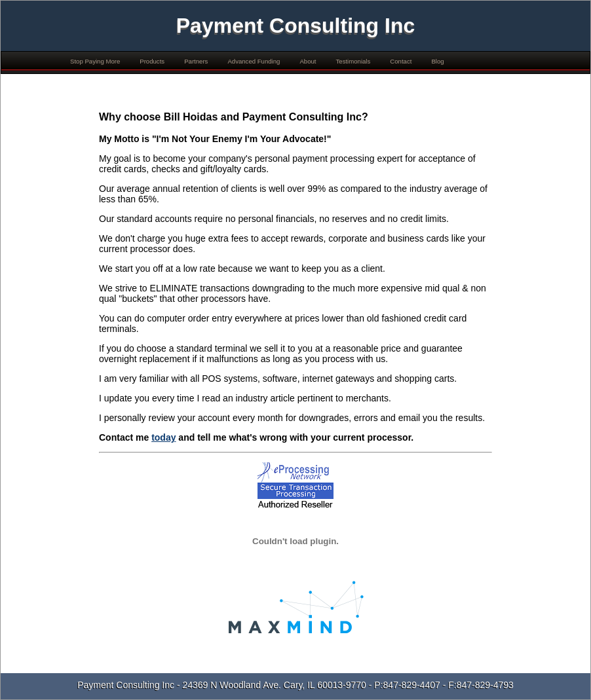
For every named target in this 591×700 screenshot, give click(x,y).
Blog (437, 61)
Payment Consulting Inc (295, 26)
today (163, 437)
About (308, 61)
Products (152, 61)
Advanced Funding (254, 61)
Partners (196, 61)
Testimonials (353, 61)
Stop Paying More (95, 61)
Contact (401, 61)
